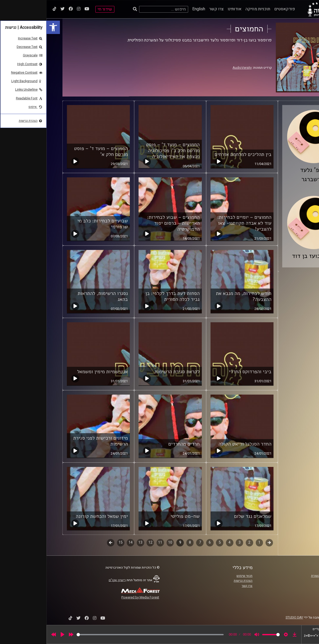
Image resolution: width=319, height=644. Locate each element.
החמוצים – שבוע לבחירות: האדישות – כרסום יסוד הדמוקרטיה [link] (127, 223)
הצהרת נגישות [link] (197, 581)
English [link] (152, 9)
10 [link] (124, 542)
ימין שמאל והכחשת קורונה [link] (55, 516)
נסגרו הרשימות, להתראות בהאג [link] (56, 296)
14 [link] (84, 542)
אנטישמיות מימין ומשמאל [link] (56, 372)
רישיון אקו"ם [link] (71, 580)
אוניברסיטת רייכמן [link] (286, 581)
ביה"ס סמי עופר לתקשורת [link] (282, 576)
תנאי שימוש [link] (198, 576)
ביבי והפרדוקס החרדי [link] (204, 372)
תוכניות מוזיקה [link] (211, 9)
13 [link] (94, 542)
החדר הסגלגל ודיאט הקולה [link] (198, 444)
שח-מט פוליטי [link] (138, 516)
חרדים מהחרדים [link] (138, 444)
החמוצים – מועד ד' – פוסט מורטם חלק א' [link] (54, 151)
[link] (7, 27)
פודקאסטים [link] (238, 9)
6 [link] (163, 542)
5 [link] (173, 542)
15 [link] (74, 542)
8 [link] (143, 542)
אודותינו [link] (188, 9)
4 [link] (183, 542)
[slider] (104, 635)
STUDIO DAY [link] (248, 617)
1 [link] (213, 542)
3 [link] (193, 542)
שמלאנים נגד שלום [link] (206, 516)
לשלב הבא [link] (64, 543)
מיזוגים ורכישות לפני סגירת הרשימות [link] (54, 441)
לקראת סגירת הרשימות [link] (131, 372)
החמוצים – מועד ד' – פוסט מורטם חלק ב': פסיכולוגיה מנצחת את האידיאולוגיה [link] (126, 151)
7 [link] (153, 542)
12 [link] (104, 542)
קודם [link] (223, 542)
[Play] (16, 634)
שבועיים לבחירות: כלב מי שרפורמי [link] (56, 224)
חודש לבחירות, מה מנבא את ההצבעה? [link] (197, 296)
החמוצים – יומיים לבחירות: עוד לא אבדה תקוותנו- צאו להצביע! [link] (198, 223)
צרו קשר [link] (170, 9)
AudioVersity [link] (196, 68)
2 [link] (203, 542)
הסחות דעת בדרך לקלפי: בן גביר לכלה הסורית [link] (126, 296)
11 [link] (114, 542)
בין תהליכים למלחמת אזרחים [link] (197, 154)
